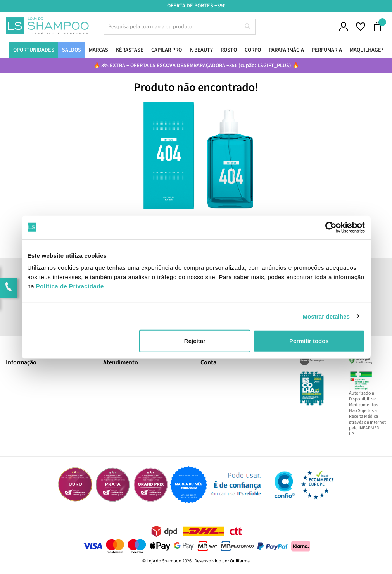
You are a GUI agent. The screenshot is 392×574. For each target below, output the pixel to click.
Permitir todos (309, 341)
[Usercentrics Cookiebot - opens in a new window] (331, 227)
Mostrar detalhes (326, 316)
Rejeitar (195, 341)
